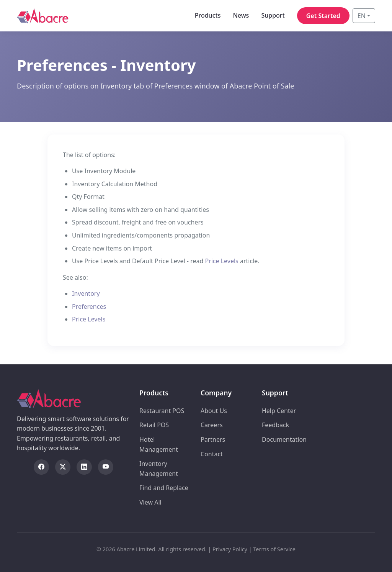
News (241, 15)
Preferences (89, 306)
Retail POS (154, 425)
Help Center (279, 411)
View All (150, 502)
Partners (213, 439)
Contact (212, 454)
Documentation (284, 439)
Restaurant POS (162, 411)
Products (208, 15)
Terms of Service (274, 549)
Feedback (275, 425)
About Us (214, 411)
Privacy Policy (230, 549)
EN (362, 16)
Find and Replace (164, 488)
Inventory (86, 293)
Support (273, 15)
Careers (212, 425)
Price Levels (221, 261)
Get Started (323, 16)
